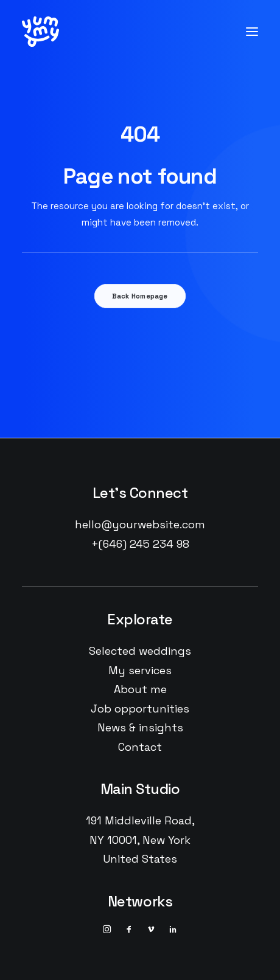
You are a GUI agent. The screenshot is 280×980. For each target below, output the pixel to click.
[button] (252, 32)
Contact (140, 747)
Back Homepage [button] (140, 296)
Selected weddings (140, 651)
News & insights (140, 727)
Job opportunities (140, 709)
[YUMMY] (40, 32)
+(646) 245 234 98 (140, 544)
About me (140, 689)
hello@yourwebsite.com (140, 524)
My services (140, 670)
